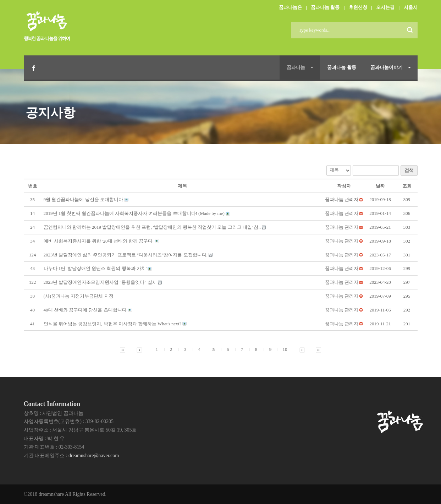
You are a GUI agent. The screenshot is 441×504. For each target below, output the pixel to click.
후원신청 (358, 7)
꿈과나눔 (296, 67)
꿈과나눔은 (290, 7)
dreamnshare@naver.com (94, 456)
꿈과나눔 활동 (325, 7)
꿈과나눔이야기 (387, 67)
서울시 (411, 7)
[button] (342, 199)
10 (285, 349)
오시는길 (385, 7)
